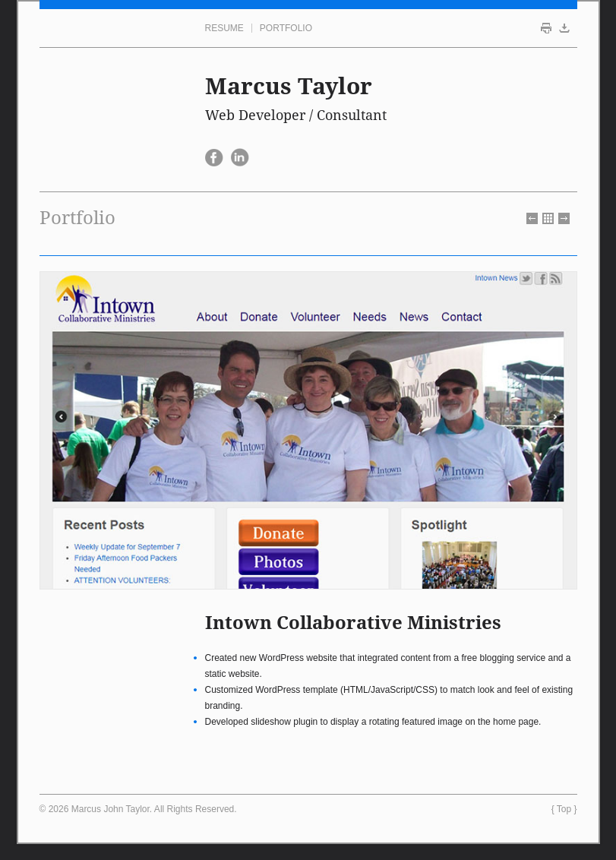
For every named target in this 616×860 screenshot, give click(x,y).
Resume (224, 28)
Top (564, 809)
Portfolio (286, 28)
